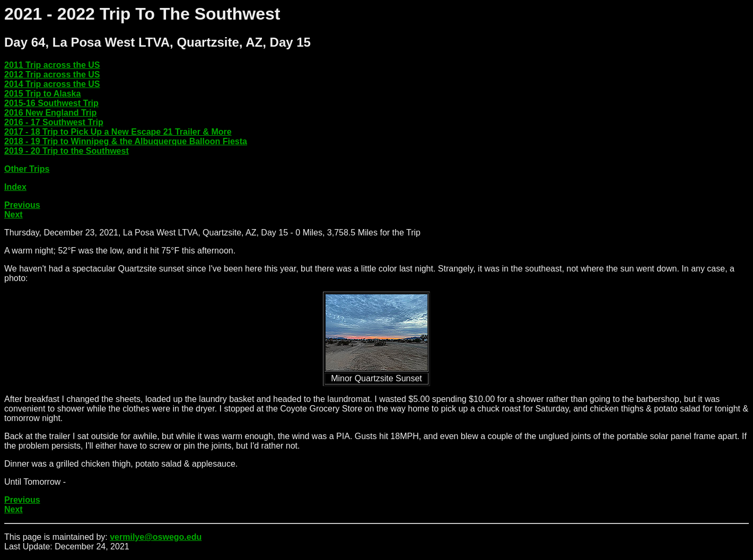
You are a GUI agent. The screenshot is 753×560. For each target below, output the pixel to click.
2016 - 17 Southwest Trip (54, 122)
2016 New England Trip (50, 113)
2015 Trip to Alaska (42, 94)
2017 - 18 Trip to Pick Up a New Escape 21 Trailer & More (118, 132)
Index (15, 187)
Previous (22, 205)
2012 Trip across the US (52, 75)
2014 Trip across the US (52, 84)
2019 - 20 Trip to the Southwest (67, 151)
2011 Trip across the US (52, 65)
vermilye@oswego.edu (156, 537)
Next (14, 215)
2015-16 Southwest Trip (51, 103)
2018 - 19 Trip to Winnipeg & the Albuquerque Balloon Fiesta (126, 141)
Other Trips (27, 169)
